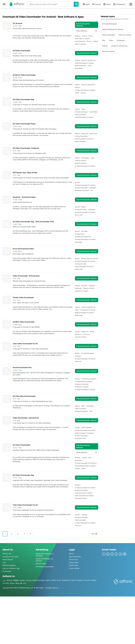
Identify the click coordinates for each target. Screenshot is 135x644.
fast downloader (80, 41)
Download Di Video (81, 210)
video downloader (80, 115)
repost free (85, 332)
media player (79, 315)
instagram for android (82, 291)
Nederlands (66, 580)
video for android (80, 44)
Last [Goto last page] (94, 534)
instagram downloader (82, 384)
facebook (84, 286)
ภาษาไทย (6, 583)
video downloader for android (84, 117)
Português (79, 580)
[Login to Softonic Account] (131, 4)
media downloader (81, 66)
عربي (4, 580)
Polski (73, 580)
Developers (119, 4)
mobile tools (79, 269)
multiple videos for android (89, 259)
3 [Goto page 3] (18, 534)
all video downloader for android (85, 90)
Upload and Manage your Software (44, 560)
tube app (78, 356)
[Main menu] (4, 4)
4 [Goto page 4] (24, 534)
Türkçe (12, 583)
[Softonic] (17, 4)
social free (86, 334)
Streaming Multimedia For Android (85, 466)
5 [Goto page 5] (30, 534)
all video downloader (81, 112)
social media (79, 68)
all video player (80, 234)
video (83, 109)
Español (22, 580)
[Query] (51, 4)
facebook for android (82, 387)
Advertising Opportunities (45, 567)
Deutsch (10, 580)
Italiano (48, 580)
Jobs (4, 562)
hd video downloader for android (85, 239)
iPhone (91, 36)
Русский (87, 580)
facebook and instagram (89, 379)
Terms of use (73, 559)
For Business (7, 571)
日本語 (53, 580)
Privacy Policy (74, 562)
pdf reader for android (82, 190)
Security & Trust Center (11, 557)
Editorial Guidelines (9, 565)
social (93, 158)
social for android (80, 163)
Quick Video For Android (82, 39)
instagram (92, 286)
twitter (77, 93)
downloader (92, 210)
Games (96, 4)
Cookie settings (74, 568)
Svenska (93, 580)
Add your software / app (11, 568)
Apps (86, 4)
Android (84, 36)
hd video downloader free (83, 237)
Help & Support (8, 559)
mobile (83, 207)
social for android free (88, 60)
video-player (94, 134)
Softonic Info (7, 554)
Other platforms (87, 31)
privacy (89, 41)
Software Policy (41, 564)
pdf (92, 190)
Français (29, 580)
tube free (78, 361)
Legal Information (75, 557)
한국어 (59, 580)
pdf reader (93, 188)
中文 (25, 583)
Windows (78, 36)
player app (85, 134)
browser (83, 93)
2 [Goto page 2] (11, 534)
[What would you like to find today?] (76, 4)
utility (90, 66)
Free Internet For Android (88, 310)
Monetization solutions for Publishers (45, 555)
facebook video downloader (84, 381)
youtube (77, 469)
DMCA (71, 554)
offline (83, 469)
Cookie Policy (73, 565)
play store (78, 334)
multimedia (78, 288)
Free (91, 411)
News (107, 4)
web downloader (86, 428)
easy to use (79, 215)
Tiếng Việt (19, 583)
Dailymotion (79, 460)
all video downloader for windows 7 (86, 463)
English (16, 580)
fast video (84, 231)
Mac (90, 458)
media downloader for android (84, 63)
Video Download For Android (83, 493)
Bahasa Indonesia (39, 580)
